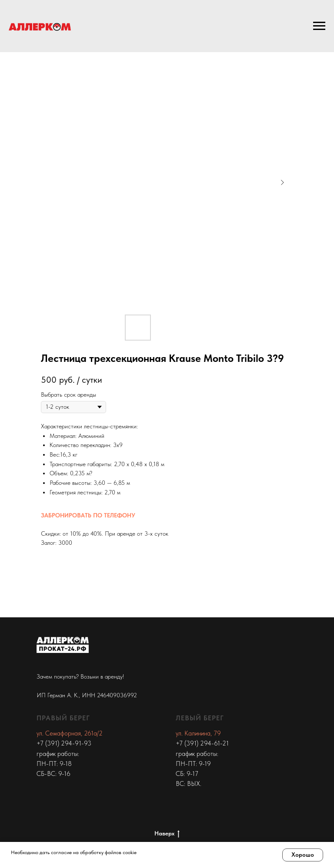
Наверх (167, 834)
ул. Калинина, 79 (198, 733)
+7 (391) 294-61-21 (202, 743)
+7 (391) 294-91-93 (64, 743)
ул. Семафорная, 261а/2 (70, 733)
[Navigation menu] (319, 26)
